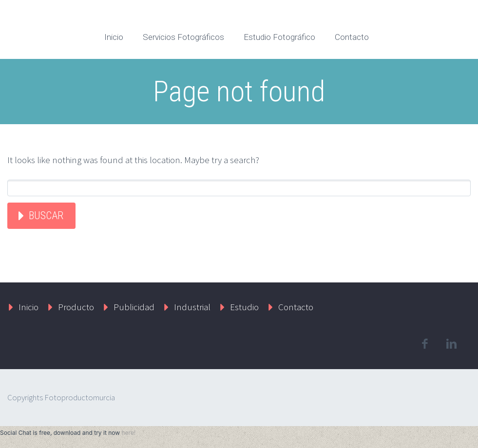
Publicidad (134, 307)
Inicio (114, 37)
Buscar (46, 215)
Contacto (352, 37)
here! (128, 433)
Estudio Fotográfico (279, 37)
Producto (76, 307)
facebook (424, 344)
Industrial (192, 307)
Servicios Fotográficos (183, 37)
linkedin (451, 344)
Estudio (244, 307)
